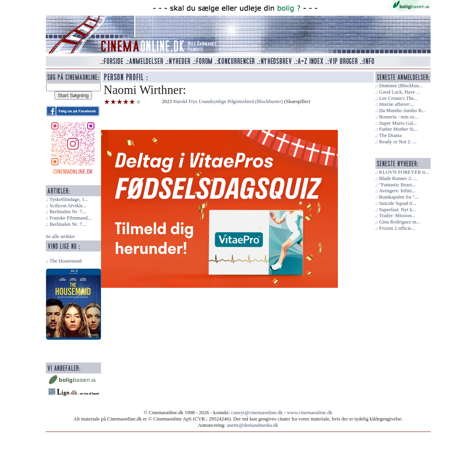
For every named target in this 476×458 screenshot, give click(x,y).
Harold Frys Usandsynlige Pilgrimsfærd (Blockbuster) (228, 101)
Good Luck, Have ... (399, 92)
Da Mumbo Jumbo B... (402, 111)
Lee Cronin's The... (398, 98)
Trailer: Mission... (397, 216)
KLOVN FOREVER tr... (404, 172)
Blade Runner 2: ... (398, 178)
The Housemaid (65, 261)
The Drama (390, 135)
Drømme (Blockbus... (401, 86)
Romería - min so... (398, 117)
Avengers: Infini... (397, 191)
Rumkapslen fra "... (398, 197)
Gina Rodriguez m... (399, 222)
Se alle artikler (61, 237)
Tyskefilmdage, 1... (69, 199)
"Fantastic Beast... (397, 185)
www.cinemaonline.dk (310, 413)
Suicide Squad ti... (397, 203)
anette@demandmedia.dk (253, 425)
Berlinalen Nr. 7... (67, 212)
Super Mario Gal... (398, 123)
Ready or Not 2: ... (398, 142)
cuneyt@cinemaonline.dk (257, 413)
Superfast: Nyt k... (397, 210)
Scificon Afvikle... (68, 206)
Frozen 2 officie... (397, 228)
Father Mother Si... (398, 129)
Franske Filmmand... (70, 218)
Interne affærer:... (396, 104)
